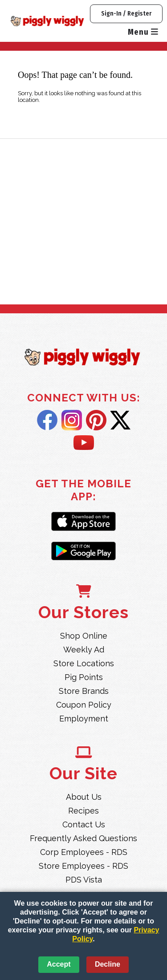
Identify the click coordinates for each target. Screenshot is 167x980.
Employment (84, 719)
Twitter (120, 420)
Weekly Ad (84, 650)
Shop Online (84, 636)
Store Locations (84, 663)
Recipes (83, 811)
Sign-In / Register (126, 14)
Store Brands (84, 691)
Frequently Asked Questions (83, 838)
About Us (84, 797)
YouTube (84, 443)
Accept (59, 964)
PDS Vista (84, 880)
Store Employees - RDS (83, 866)
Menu (143, 32)
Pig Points (84, 677)
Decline (108, 964)
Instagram (72, 420)
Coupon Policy (84, 705)
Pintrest (96, 420)
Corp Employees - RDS (84, 852)
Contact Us (84, 824)
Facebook (47, 420)
